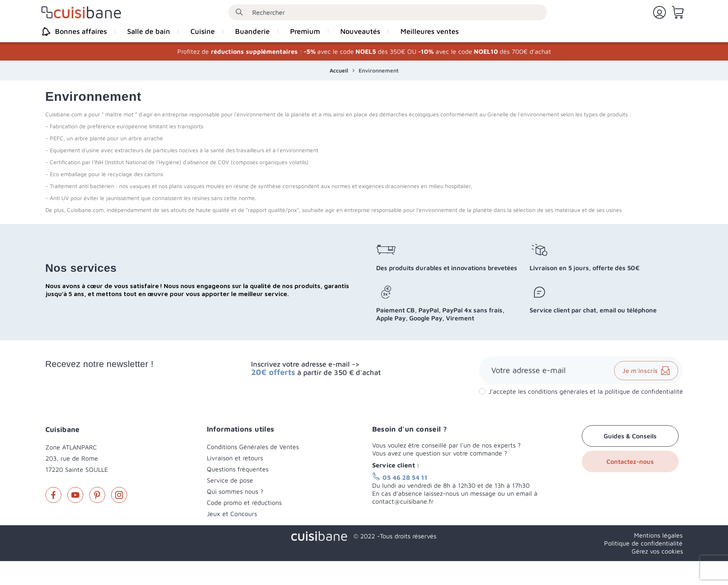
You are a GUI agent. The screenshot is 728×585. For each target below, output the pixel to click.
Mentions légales (658, 535)
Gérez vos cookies (657, 551)
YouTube (75, 495)
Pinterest (97, 495)
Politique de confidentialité (643, 543)
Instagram (119, 495)
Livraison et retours (235, 458)
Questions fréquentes (238, 469)
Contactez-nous (630, 461)
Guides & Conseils (630, 436)
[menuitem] (78, 31)
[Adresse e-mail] (581, 370)
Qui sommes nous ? (235, 491)
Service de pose (230, 480)
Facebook (53, 495)
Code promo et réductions (244, 503)
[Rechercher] (388, 12)
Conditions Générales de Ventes (253, 447)
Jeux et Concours (232, 514)
